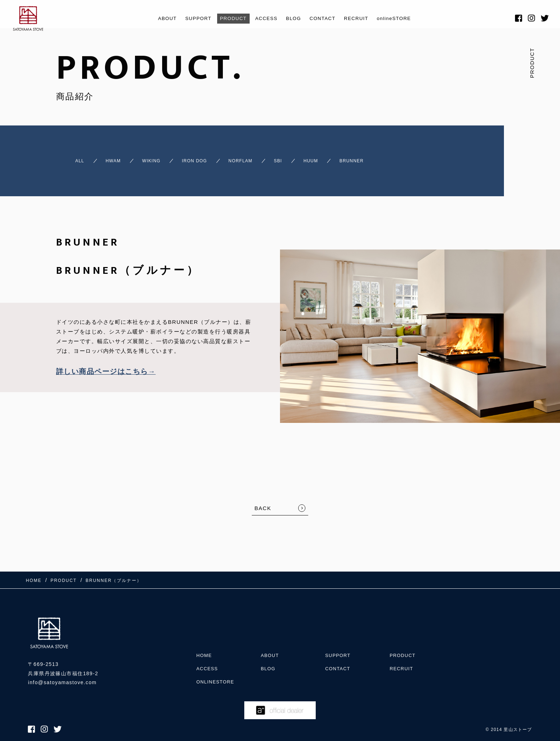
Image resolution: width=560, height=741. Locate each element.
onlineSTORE (404, 18)
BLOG (294, 18)
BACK (263, 502)
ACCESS (264, 18)
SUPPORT (190, 18)
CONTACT (326, 18)
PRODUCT (228, 18)
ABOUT (156, 18)
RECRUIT (363, 18)
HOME (205, 637)
